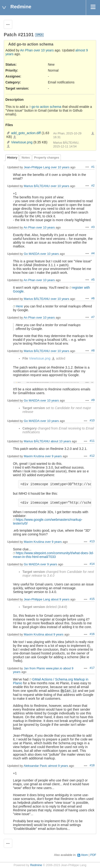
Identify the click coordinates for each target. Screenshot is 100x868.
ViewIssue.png (22, 142)
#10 (92, 420)
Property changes (46, 158)
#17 (92, 668)
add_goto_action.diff (26, 133)
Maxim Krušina (34, 456)
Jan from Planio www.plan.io (43, 668)
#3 (93, 227)
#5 (93, 280)
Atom (84, 855)
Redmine (36, 865)
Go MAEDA (32, 254)
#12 (92, 456)
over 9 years (53, 456)
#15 (92, 599)
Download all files (93, 133)
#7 (93, 317)
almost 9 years (58, 766)
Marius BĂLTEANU (37, 186)
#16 (92, 634)
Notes (26, 158)
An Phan (26, 50)
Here (19, 306)
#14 (92, 564)
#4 (93, 253)
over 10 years (44, 50)
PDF (93, 855)
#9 (93, 400)
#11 (92, 441)
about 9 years (60, 599)
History (12, 158)
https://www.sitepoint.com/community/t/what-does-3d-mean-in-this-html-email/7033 (53, 555)
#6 (93, 298)
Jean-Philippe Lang (37, 167)
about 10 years (61, 441)
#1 (93, 167)
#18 (92, 765)
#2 (93, 186)
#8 (93, 351)
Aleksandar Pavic (35, 766)
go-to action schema (46, 107)
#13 (92, 541)
